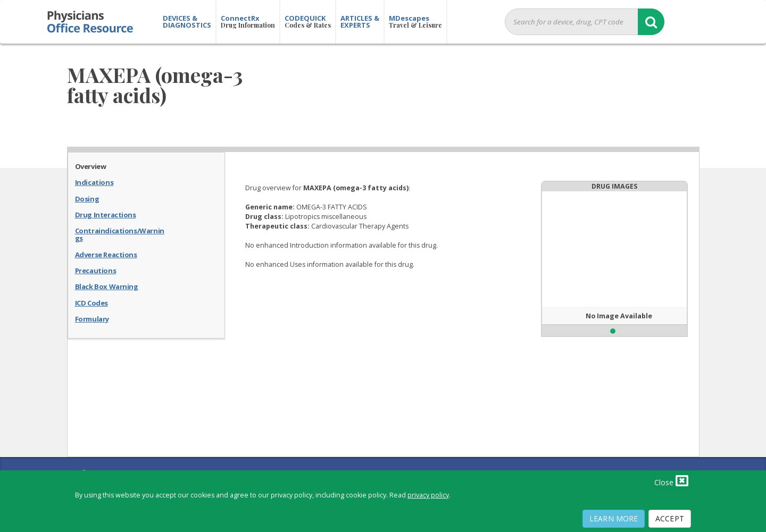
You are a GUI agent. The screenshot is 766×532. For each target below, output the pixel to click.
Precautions (96, 270)
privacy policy (428, 495)
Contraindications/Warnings (120, 234)
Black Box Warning (107, 286)
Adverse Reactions (106, 254)
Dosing (87, 198)
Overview (91, 166)
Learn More (614, 518)
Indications (94, 182)
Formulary (92, 318)
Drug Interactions (106, 214)
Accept (670, 518)
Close (671, 480)
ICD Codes (91, 302)
